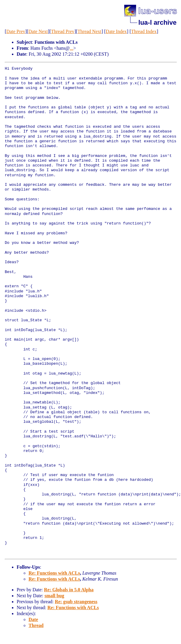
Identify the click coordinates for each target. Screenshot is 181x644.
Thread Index (144, 31)
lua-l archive (158, 22)
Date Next (38, 31)
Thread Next (89, 31)
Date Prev (16, 31)
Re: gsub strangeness (76, 602)
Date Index (116, 31)
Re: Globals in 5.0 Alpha (69, 590)
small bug (54, 596)
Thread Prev (63, 31)
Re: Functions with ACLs (54, 573)
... (72, 48)
